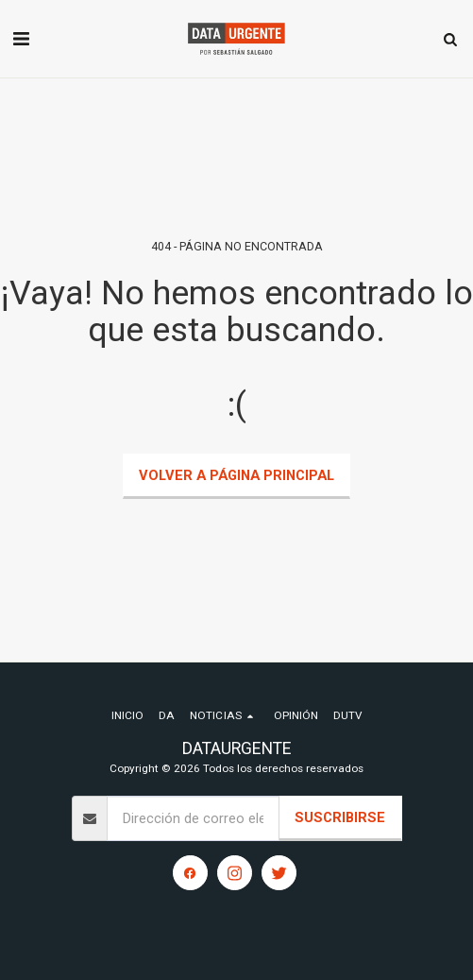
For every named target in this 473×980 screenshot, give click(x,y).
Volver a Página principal (236, 475)
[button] (21, 39)
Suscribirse (340, 817)
